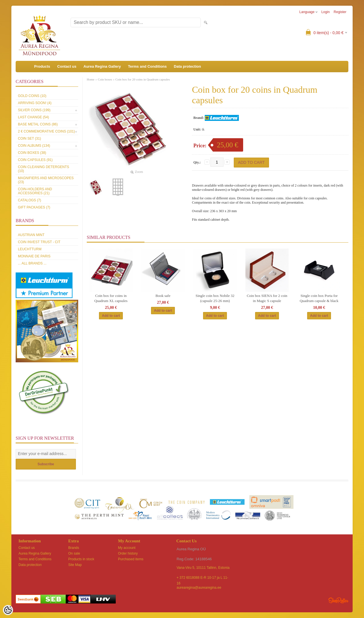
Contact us (67, 66)
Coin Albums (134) (34, 146)
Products (42, 66)
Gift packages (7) (34, 207)
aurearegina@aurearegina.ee (199, 588)
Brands (74, 548)
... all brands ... (32, 263)
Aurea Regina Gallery (102, 66)
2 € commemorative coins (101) (46, 131)
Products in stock (81, 559)
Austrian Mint (31, 235)
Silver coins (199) (34, 110)
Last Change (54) (33, 117)
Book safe (163, 296)
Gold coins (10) (32, 96)
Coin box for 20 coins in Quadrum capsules (143, 79)
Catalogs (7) (30, 200)
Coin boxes (105, 79)
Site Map (75, 565)
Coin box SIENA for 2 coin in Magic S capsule (267, 298)
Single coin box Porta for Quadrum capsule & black (319, 298)
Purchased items (131, 559)
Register (340, 12)
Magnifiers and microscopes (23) (46, 180)
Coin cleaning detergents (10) (44, 169)
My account (127, 548)
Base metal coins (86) (38, 124)
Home (91, 79)
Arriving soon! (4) (35, 103)
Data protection (187, 66)
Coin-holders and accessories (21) (35, 191)
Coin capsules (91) (35, 160)
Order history (128, 553)
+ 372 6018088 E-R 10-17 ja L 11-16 (202, 578)
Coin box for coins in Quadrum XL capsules (111, 298)
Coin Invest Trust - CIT (39, 242)
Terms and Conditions (147, 66)
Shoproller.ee (338, 600)
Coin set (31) (29, 139)
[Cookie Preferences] (8, 610)
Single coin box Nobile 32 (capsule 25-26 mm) (215, 298)
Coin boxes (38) (32, 153)
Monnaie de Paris (34, 256)
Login (325, 12)
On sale (74, 553)
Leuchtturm (30, 249)
